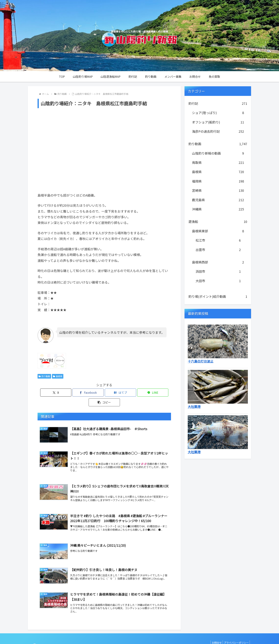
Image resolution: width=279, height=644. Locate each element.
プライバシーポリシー (235, 633)
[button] (149, 393)
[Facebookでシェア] (82, 393)
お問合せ (214, 633)
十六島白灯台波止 (201, 361)
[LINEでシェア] (127, 393)
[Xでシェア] (59, 393)
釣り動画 (44, 376)
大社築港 (194, 407)
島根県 (58, 376)
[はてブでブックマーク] (104, 393)
